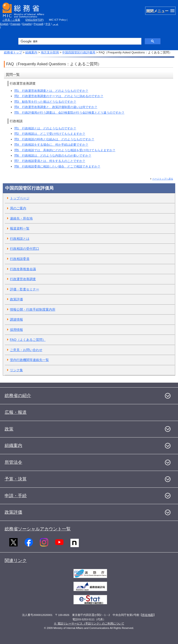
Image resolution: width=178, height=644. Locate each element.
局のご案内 (18, 208)
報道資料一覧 (20, 228)
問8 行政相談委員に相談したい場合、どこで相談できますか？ (57, 166)
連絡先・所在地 (21, 218)
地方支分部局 (50, 52)
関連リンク (16, 560)
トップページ (20, 198)
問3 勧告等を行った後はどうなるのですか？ (45, 102)
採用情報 (16, 330)
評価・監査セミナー (25, 289)
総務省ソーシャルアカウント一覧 (38, 529)
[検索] (79, 41)
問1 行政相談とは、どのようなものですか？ (45, 128)
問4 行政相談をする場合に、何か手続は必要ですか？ (51, 145)
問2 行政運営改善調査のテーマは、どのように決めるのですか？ (59, 96)
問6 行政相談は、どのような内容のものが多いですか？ (53, 156)
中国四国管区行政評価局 (79, 52)
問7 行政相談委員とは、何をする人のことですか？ (50, 161)
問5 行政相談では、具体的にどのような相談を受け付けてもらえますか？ (65, 150)
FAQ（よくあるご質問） (28, 340)
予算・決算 (16, 479)
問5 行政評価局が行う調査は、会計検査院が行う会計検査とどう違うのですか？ (69, 113)
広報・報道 (16, 412)
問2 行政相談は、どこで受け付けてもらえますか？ (50, 134)
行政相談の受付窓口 (25, 249)
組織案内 (31, 52)
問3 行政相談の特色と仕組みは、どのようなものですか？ (54, 139)
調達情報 (16, 319)
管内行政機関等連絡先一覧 (29, 360)
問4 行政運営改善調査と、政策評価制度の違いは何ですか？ (56, 107)
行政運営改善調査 (23, 279)
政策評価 (16, 299)
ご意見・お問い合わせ (26, 350)
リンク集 (16, 370)
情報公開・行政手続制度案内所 (33, 309)
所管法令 (13, 462)
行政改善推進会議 (23, 269)
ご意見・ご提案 (11, 20)
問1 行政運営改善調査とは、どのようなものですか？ (51, 91)
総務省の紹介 (18, 396)
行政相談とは (20, 239)
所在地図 (148, 615)
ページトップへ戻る (163, 179)
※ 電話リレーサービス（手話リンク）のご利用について (89, 624)
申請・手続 (16, 496)
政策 (9, 429)
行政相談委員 (20, 259)
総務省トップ (13, 52)
